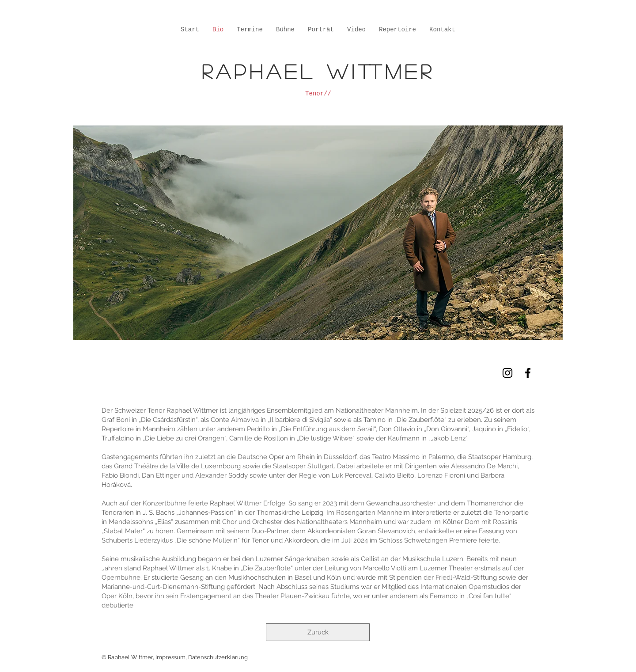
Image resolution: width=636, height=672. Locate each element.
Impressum (170, 657)
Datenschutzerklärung (218, 657)
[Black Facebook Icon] (528, 373)
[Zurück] (318, 632)
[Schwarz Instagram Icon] (507, 373)
